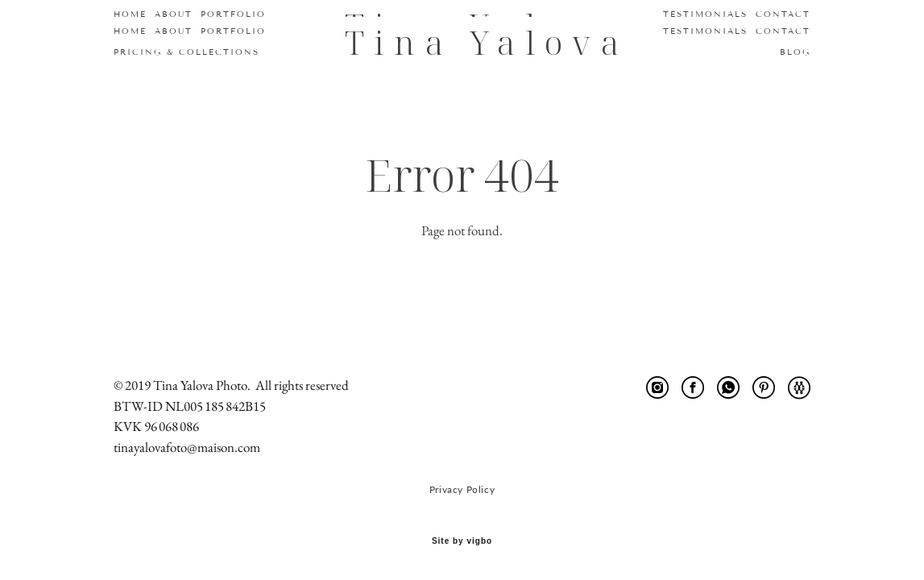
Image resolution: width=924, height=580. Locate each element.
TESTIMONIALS (705, 31)
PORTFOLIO (233, 31)
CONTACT (783, 31)
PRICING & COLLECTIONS (186, 52)
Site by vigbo (462, 541)
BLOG (795, 52)
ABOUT (174, 31)
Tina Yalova (462, 42)
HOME (130, 31)
